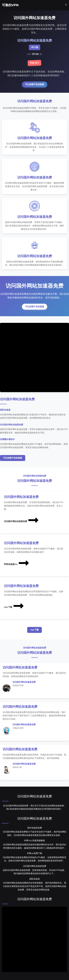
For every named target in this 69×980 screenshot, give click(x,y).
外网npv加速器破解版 (34, 840)
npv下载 (14, 606)
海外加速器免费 (35, 828)
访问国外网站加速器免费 (21, 520)
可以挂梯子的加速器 (35, 84)
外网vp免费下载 (35, 853)
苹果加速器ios (17, 563)
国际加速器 (35, 879)
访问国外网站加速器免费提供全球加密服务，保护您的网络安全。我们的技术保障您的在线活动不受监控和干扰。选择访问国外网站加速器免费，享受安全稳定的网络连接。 (35, 886)
